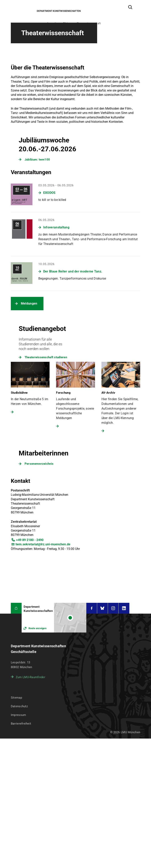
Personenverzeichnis (39, 464)
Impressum (18, 715)
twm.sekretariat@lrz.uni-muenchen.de (43, 544)
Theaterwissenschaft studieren (46, 357)
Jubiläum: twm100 (37, 160)
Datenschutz (19, 706)
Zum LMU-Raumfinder (30, 677)
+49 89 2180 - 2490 (30, 540)
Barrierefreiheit (21, 724)
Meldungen (29, 303)
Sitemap (16, 698)
